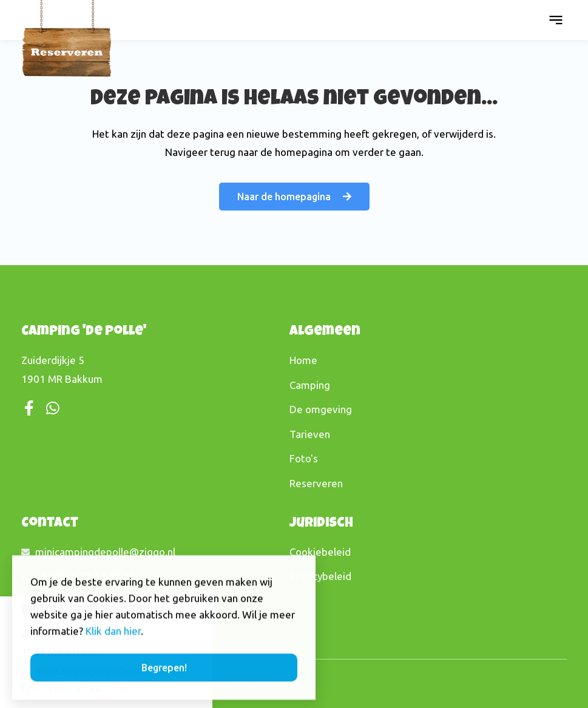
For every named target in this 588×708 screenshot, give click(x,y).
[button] (556, 20)
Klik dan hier (113, 644)
